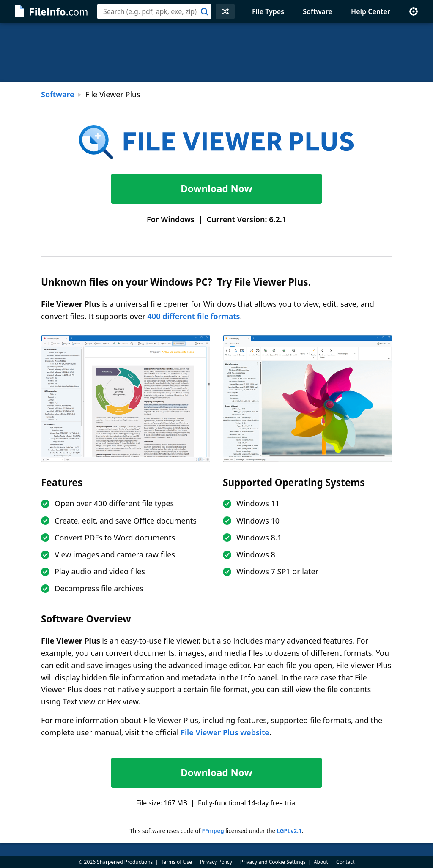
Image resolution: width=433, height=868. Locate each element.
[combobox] (154, 11)
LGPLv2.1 (289, 831)
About (321, 862)
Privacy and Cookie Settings (273, 862)
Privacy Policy (216, 862)
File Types (268, 11)
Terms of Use (176, 862)
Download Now (216, 189)
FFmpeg (213, 831)
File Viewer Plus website (225, 732)
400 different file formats (194, 316)
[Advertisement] (216, 52)
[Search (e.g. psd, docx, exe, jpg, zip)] (154, 11)
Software (318, 11)
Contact (345, 862)
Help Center (371, 11)
